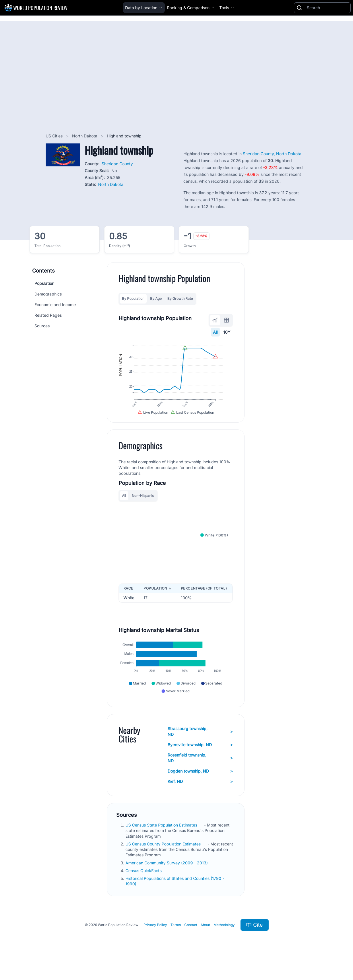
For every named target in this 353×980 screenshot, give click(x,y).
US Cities (55, 136)
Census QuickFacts (144, 883)
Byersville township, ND (200, 757)
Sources (42, 326)
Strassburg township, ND (200, 744)
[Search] (327, 8)
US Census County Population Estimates (164, 856)
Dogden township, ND (200, 783)
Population (44, 283)
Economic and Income (55, 305)
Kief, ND (200, 794)
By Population (133, 299)
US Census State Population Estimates (162, 837)
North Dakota (85, 136)
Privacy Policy (155, 937)
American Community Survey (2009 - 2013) (167, 875)
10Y (227, 332)
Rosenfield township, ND (200, 770)
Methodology (224, 937)
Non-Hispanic (143, 502)
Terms (176, 937)
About (205, 937)
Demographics (48, 294)
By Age (156, 299)
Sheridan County (117, 164)
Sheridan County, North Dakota (272, 154)
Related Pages (48, 315)
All (216, 332)
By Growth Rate (180, 299)
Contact (191, 937)
